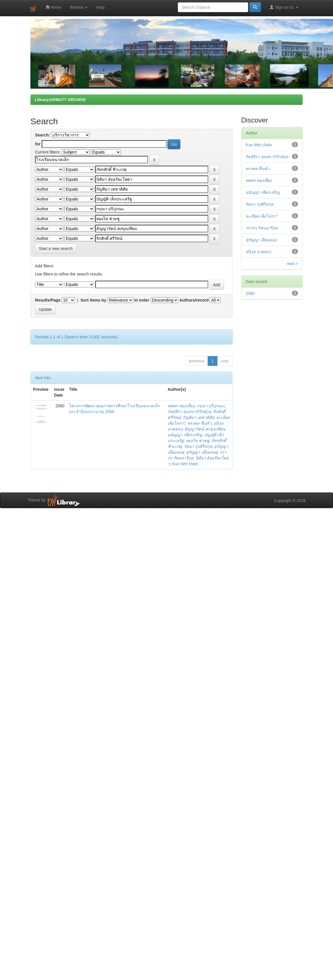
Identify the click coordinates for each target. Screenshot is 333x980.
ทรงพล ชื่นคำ (199, 423)
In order (142, 300)
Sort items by (93, 300)
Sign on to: (284, 7)
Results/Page (48, 300)
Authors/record (194, 300)
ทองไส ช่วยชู (197, 441)
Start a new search (56, 249)
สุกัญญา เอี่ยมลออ (202, 452)
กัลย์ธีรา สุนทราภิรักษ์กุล (189, 412)
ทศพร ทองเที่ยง (181, 406)
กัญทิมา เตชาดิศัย (198, 417)
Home (53, 7)
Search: (42, 135)
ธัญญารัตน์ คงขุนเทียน (205, 429)
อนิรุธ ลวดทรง (259, 252)
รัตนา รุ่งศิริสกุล (198, 446)
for (38, 144)
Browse (79, 7)
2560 (250, 293)
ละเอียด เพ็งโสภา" (262, 216)
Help (100, 7)
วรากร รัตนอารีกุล (262, 228)
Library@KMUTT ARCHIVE (60, 100)
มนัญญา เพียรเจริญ (185, 435)
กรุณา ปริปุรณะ (211, 406)
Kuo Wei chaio (185, 464)
